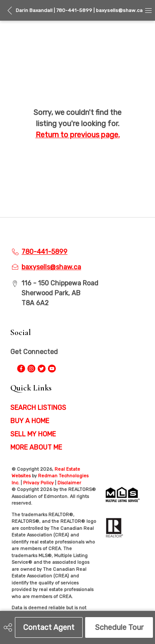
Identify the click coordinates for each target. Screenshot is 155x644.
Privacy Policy (38, 483)
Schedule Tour (119, 627)
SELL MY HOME (33, 434)
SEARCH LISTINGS (38, 408)
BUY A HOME (30, 421)
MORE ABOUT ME (36, 447)
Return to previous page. (78, 135)
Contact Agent (49, 627)
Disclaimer (69, 483)
